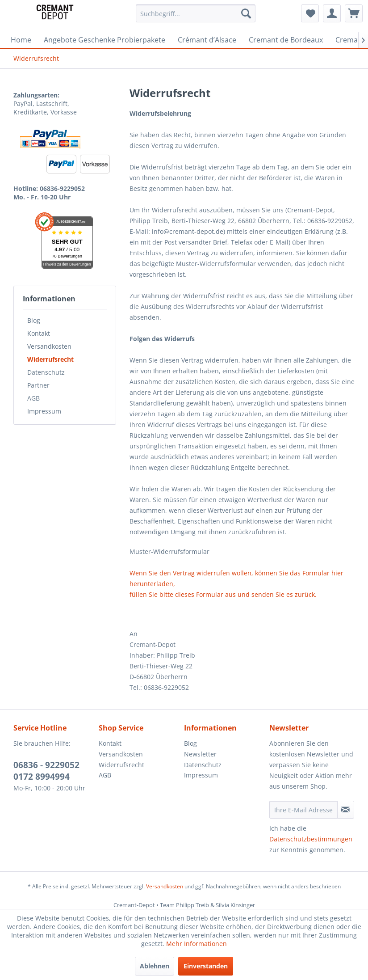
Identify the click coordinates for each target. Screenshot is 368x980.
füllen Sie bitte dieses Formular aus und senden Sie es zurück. (223, 594)
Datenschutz (46, 372)
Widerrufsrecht (50, 359)
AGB (33, 398)
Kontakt (39, 333)
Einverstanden (206, 966)
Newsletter (200, 754)
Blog (34, 320)
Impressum (44, 411)
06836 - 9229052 (46, 765)
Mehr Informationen (197, 944)
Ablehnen (155, 966)
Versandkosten (49, 346)
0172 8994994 (42, 777)
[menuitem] (196, 13)
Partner (38, 385)
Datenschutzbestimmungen (311, 839)
